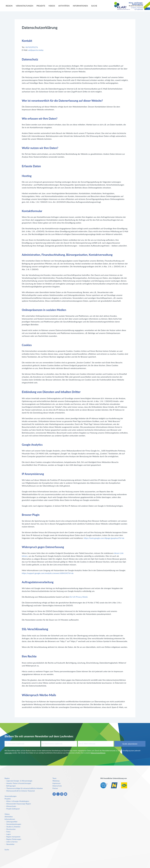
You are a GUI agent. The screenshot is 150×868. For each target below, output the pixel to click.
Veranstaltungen (25, 6)
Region (9, 6)
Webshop (56, 781)
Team (54, 778)
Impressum (56, 783)
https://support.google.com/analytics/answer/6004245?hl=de (48, 573)
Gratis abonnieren (130, 744)
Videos (52, 6)
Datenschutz (57, 786)
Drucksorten (11, 829)
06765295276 (32, 47)
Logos (9, 834)
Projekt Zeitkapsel (13, 809)
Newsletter (10, 844)
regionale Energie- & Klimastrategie (19, 781)
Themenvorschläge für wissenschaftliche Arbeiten (25, 788)
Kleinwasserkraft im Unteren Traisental (20, 791)
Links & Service (12, 842)
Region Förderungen (14, 839)
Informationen (80, 6)
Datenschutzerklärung (98, 753)
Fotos (8, 832)
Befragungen (11, 786)
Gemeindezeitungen (14, 824)
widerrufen (8, 753)
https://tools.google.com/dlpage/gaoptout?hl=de (104, 538)
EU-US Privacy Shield (79, 597)
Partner (55, 788)
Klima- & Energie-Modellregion (18, 801)
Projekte (41, 6)
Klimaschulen (11, 806)
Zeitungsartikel (12, 822)
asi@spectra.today (36, 50)
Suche (94, 6)
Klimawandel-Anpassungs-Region (19, 804)
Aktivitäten (64, 6)
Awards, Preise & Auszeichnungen (19, 783)
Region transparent (13, 837)
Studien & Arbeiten (13, 827)
